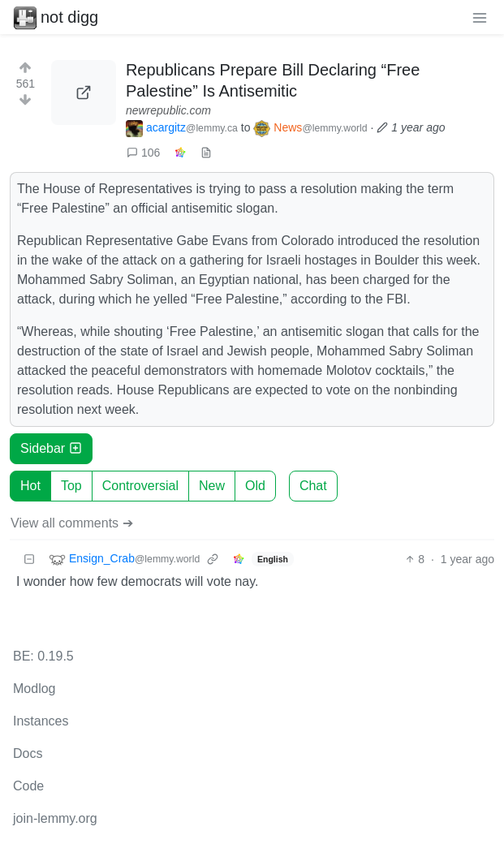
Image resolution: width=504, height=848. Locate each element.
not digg (56, 17)
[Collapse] (29, 560)
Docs (28, 753)
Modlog (34, 689)
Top (71, 486)
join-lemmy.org (55, 818)
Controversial (140, 486)
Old (255, 486)
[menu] (480, 17)
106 (143, 153)
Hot (30, 486)
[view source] (206, 153)
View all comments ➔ (72, 523)
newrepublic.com (168, 110)
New (212, 486)
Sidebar (51, 448)
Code (28, 786)
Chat (313, 486)
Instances (41, 721)
